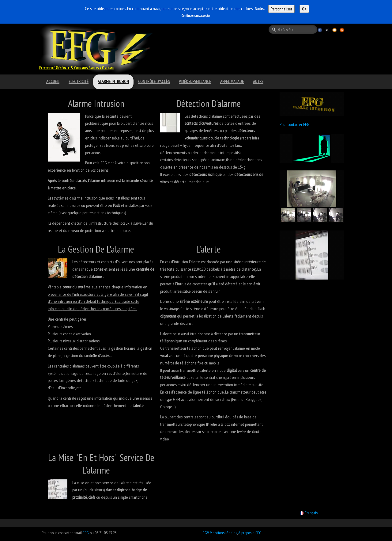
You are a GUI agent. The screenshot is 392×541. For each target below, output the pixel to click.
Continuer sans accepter (196, 16)
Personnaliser (281, 9)
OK (304, 9)
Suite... (260, 9)
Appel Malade (232, 82)
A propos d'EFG (250, 533)
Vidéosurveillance (195, 82)
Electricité (79, 82)
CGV (205, 533)
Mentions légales (223, 533)
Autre (258, 82)
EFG (86, 533)
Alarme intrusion (113, 82)
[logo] (79, 60)
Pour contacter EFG (294, 124)
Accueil (53, 82)
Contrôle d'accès (154, 82)
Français (309, 513)
